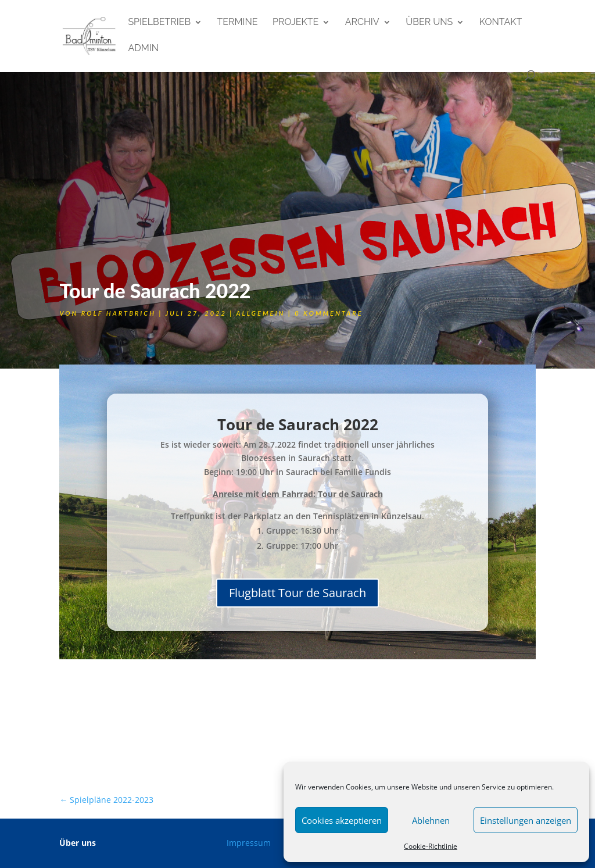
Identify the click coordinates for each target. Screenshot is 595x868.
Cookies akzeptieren (342, 820)
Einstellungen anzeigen (526, 820)
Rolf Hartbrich (119, 313)
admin (143, 49)
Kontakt (501, 23)
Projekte (295, 23)
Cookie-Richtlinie (431, 846)
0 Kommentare (329, 313)
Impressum (249, 843)
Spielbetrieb (159, 23)
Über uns (429, 23)
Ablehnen (431, 820)
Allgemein (260, 313)
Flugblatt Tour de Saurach (297, 593)
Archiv (362, 23)
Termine (238, 23)
